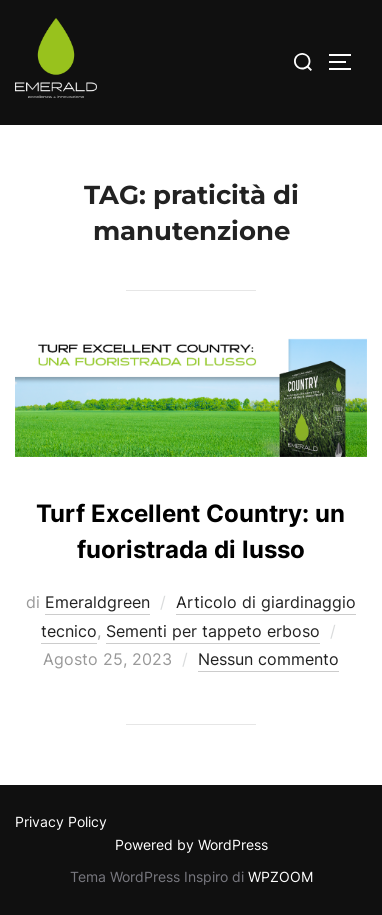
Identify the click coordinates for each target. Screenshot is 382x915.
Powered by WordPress (191, 844)
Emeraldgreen (97, 602)
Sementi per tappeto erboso (213, 631)
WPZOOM (280, 876)
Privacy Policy (61, 821)
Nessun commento (268, 659)
